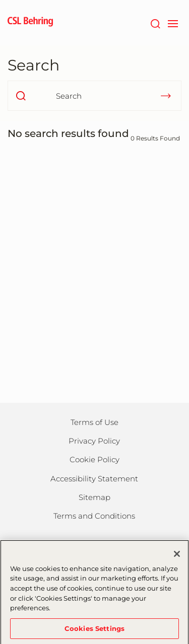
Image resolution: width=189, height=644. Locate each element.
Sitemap (94, 497)
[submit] (166, 96)
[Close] (177, 556)
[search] (21, 96)
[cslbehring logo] (30, 23)
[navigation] (173, 23)
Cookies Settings (94, 631)
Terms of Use (94, 422)
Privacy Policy (94, 441)
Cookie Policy (94, 459)
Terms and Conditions (94, 516)
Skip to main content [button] (0, 0)
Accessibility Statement (94, 479)
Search (34, 65)
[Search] (155, 23)
